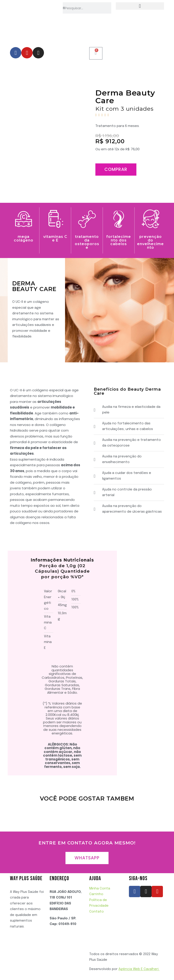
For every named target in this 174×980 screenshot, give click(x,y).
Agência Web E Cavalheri (139, 969)
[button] (140, 6)
